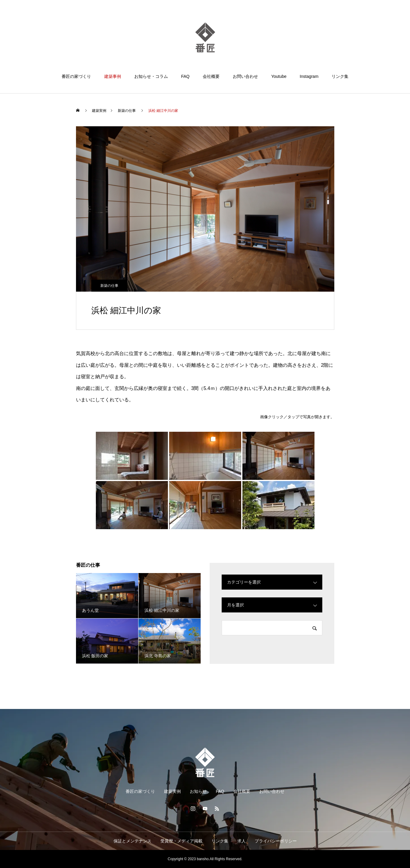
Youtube (279, 76)
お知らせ (198, 791)
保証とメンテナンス (132, 841)
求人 (241, 841)
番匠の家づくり (76, 76)
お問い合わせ (245, 76)
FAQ (185, 76)
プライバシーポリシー (276, 841)
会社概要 (211, 76)
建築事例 (113, 76)
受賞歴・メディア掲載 (181, 841)
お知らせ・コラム (151, 76)
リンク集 (340, 76)
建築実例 (172, 791)
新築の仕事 (109, 286)
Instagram (309, 76)
